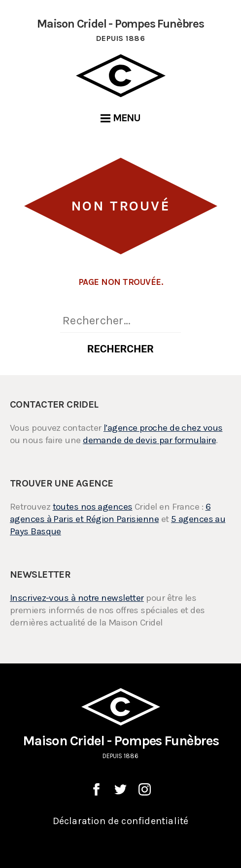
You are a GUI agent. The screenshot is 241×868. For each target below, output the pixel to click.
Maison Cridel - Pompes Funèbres (120, 725)
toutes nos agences (93, 507)
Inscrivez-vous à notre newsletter (77, 598)
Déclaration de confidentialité (121, 821)
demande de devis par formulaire (149, 440)
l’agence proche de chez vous (163, 428)
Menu (121, 118)
